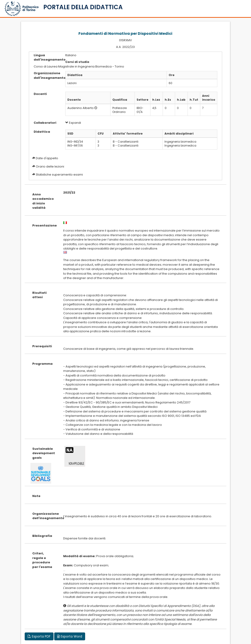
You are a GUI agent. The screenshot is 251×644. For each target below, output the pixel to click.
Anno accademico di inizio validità (43, 201)
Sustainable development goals (44, 453)
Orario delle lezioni (50, 166)
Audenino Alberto (81, 108)
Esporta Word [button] (70, 636)
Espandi (73, 123)
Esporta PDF (39, 636)
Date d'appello (47, 158)
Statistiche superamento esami (59, 175)
